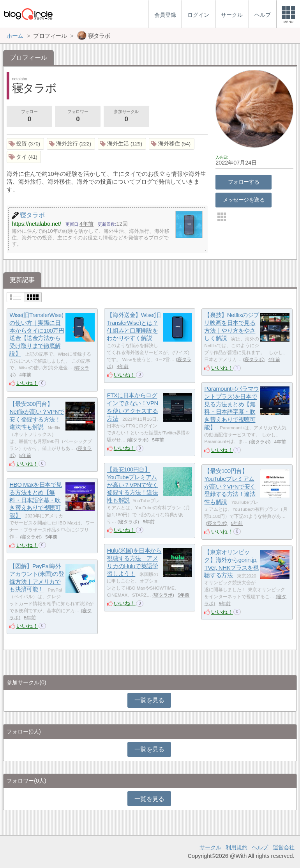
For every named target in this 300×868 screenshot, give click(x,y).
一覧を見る (149, 700)
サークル (210, 847)
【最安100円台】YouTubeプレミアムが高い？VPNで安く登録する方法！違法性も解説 (132, 485)
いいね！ (27, 383)
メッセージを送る (244, 200)
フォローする (244, 182)
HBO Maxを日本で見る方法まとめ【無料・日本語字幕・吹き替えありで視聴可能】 (35, 500)
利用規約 (236, 847)
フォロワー (78, 117)
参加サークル (126, 117)
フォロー (29, 117)
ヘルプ (260, 847)
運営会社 (284, 847)
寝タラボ (254, 360)
